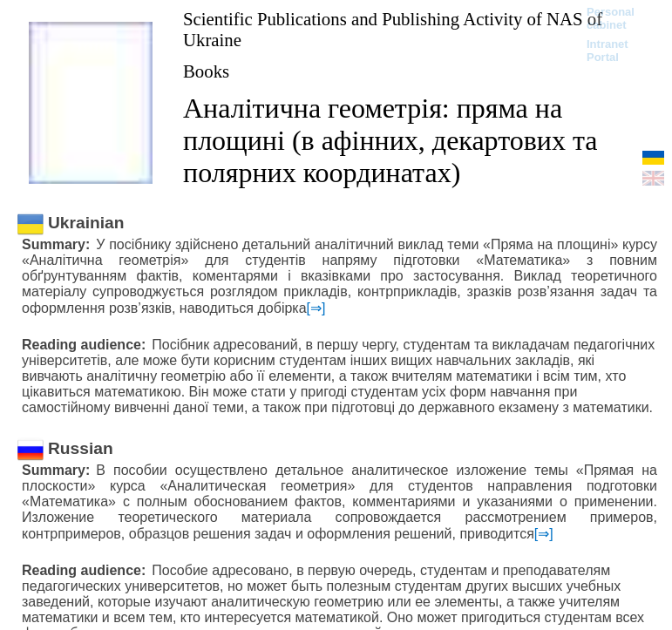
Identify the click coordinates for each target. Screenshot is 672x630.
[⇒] (316, 308)
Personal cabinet (611, 18)
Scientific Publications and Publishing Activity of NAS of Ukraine (393, 29)
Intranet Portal (608, 51)
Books (206, 71)
